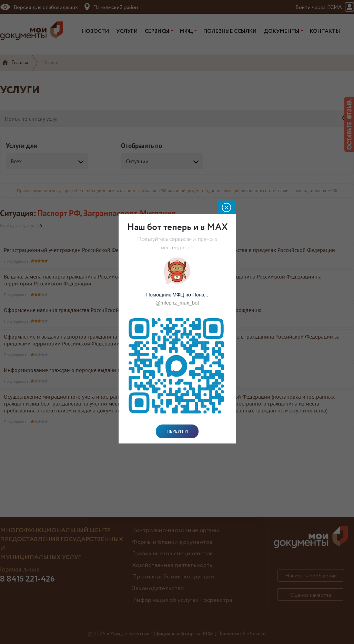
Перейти (177, 431)
